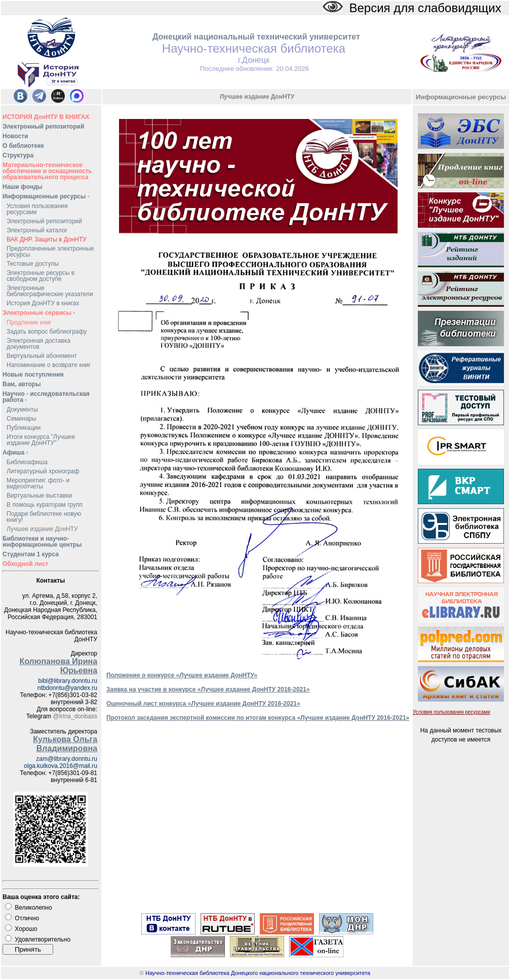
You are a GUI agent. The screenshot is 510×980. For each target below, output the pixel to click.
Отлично (27, 918)
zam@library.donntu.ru (67, 759)
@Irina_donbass (75, 716)
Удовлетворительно (43, 940)
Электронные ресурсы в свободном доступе (41, 276)
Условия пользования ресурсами (37, 209)
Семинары (22, 419)
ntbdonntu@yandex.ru (67, 688)
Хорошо (26, 929)
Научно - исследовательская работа (46, 397)
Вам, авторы (22, 384)
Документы (22, 410)
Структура (18, 155)
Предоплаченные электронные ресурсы (50, 252)
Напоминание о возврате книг (49, 365)
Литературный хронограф (43, 471)
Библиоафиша (27, 462)
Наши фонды (23, 187)
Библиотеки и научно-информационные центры (42, 542)
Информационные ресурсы (46, 196)
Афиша (15, 453)
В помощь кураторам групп (45, 505)
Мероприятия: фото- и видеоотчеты (38, 483)
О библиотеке (23, 146)
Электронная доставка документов (38, 344)
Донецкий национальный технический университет (256, 37)
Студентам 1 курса (31, 554)
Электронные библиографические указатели (50, 291)
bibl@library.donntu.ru (68, 681)
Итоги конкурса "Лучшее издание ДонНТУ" (41, 440)
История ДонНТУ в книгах (43, 303)
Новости (15, 136)
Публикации (24, 428)
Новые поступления (33, 375)
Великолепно (33, 908)
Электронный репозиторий (43, 127)
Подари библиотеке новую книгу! (44, 517)
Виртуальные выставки (39, 496)
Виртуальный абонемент (42, 356)
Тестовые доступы (33, 264)
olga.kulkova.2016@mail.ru (61, 766)
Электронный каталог (37, 230)
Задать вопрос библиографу (47, 332)
